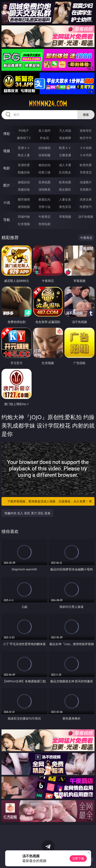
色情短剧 (44, 224)
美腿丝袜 (24, 189)
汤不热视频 (86, 217)
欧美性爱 (86, 165)
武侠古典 (86, 199)
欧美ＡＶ (65, 148)
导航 (7, 220)
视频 (7, 151)
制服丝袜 (24, 172)
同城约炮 (24, 217)
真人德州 (44, 131)
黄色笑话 (65, 207)
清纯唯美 (44, 189)
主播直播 (65, 155)
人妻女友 (65, 199)
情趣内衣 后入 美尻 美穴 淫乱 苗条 (27, 513)
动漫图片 (86, 182)
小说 (7, 202)
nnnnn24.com (48, 104)
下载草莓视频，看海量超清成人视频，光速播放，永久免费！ (50, 501)
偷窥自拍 (24, 182)
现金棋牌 (65, 138)
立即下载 (78, 858)
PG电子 (24, 131)
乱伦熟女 (65, 172)
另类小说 (44, 207)
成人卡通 (65, 165)
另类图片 (86, 189)
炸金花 (44, 138)
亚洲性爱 (24, 165)
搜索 (86, 115)
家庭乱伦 (44, 199)
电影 (7, 168)
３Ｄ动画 (86, 148)
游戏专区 (86, 131)
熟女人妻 (24, 155)
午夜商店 (44, 217)
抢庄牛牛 (86, 138)
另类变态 (86, 172)
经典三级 (44, 172)
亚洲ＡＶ (24, 148)
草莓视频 (65, 217)
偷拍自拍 (44, 165)
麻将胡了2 (24, 138)
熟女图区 (65, 189)
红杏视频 (24, 224)
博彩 (7, 134)
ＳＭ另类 (86, 155)
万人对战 (65, 131)
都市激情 (24, 199)
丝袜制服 (44, 155)
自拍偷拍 (44, 148)
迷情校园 (24, 207)
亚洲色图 (44, 182)
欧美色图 (65, 182)
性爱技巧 (86, 207)
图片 (7, 185)
